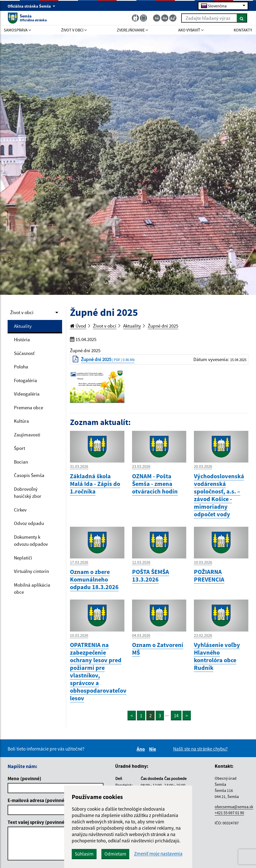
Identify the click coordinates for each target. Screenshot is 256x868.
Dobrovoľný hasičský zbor (28, 493)
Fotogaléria (25, 380)
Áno (142, 749)
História (22, 339)
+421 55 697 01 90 (229, 813)
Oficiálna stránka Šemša (31, 6)
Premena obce (29, 407)
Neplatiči (23, 558)
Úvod (78, 326)
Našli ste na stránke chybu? (200, 749)
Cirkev (20, 510)
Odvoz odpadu (29, 523)
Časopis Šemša (29, 475)
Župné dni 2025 (163, 326)
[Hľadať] (242, 18)
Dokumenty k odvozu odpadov (31, 541)
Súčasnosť (24, 353)
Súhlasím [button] (84, 854)
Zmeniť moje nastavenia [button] (158, 854)
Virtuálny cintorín (31, 571)
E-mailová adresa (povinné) (37, 800)
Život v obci (22, 312)
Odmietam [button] (115, 854)
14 (176, 716)
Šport (20, 448)
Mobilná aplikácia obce (32, 589)
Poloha (21, 367)
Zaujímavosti (27, 435)
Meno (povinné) (24, 778)
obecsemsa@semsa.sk (234, 807)
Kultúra (21, 421)
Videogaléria (27, 394)
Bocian (21, 462)
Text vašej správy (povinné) (37, 822)
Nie (153, 749)
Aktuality (23, 326)
